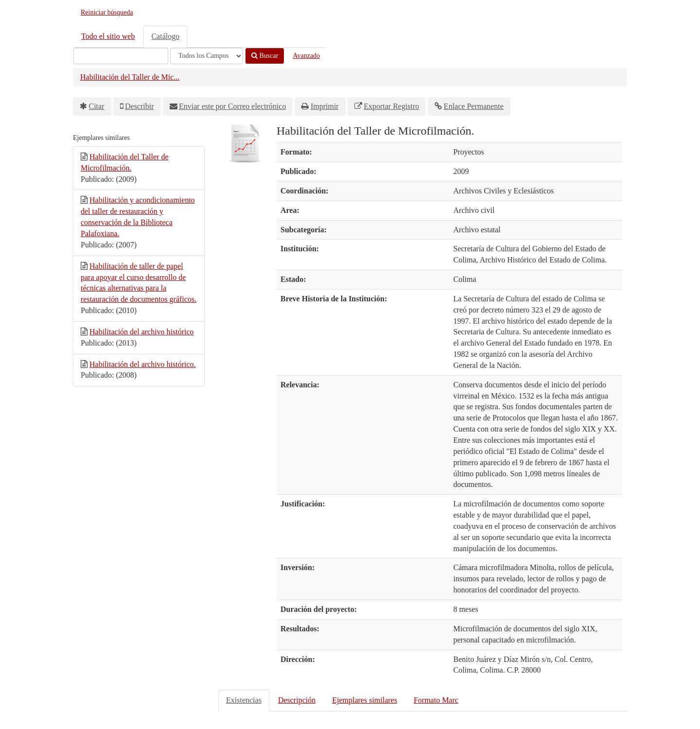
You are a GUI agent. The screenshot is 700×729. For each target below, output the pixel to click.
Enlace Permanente (474, 106)
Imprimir (325, 106)
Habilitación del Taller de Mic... (130, 77)
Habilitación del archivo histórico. (143, 364)
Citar (97, 106)
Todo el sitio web (108, 36)
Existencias (244, 700)
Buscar (265, 56)
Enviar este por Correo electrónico (232, 106)
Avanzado (306, 56)
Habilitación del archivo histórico (142, 332)
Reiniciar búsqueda (107, 12)
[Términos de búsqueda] (121, 56)
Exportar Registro (391, 106)
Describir (140, 106)
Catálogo (165, 36)
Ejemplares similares (365, 700)
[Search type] (207, 56)
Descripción (297, 700)
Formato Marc (436, 700)
